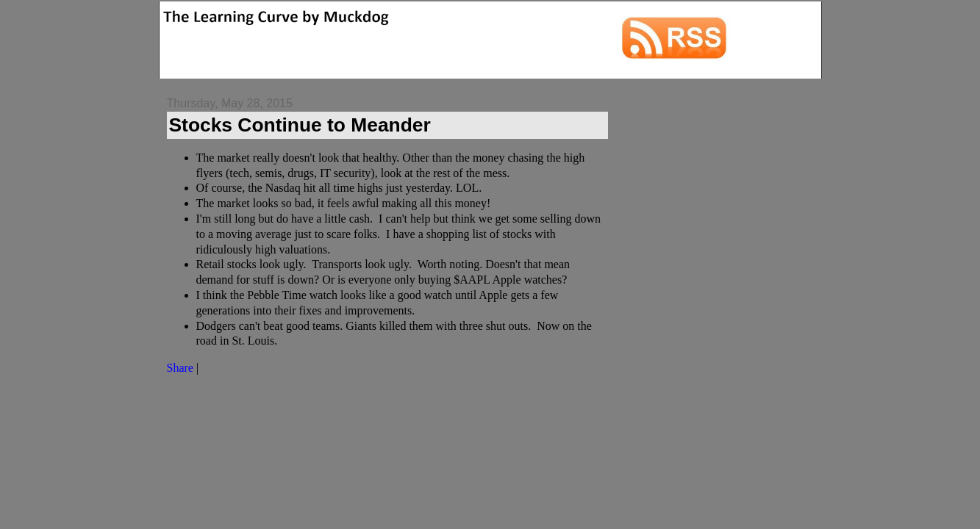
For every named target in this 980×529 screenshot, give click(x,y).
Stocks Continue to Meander (300, 125)
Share (180, 368)
